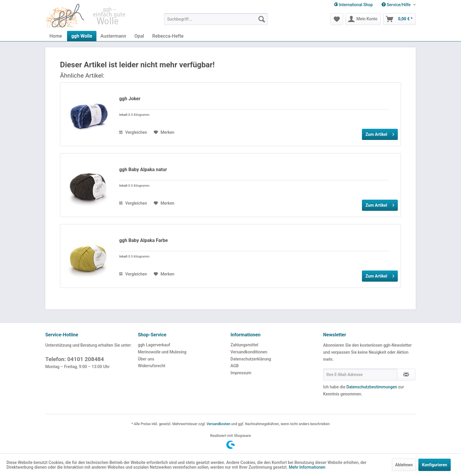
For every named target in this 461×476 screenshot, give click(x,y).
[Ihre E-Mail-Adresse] (360, 375)
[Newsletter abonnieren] (406, 375)
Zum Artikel (380, 133)
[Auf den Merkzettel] (164, 132)
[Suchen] (262, 19)
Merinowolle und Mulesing (162, 352)
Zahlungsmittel (244, 345)
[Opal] (139, 36)
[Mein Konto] (363, 19)
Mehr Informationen (307, 467)
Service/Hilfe (397, 5)
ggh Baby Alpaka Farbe (143, 240)
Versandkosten (219, 424)
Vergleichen (133, 132)
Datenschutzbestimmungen (372, 387)
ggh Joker (130, 99)
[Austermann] (113, 36)
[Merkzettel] (337, 19)
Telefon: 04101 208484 (75, 359)
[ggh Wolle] (82, 36)
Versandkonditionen (249, 352)
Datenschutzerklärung (251, 359)
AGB (235, 366)
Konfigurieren (435, 465)
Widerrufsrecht (152, 366)
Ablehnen (404, 465)
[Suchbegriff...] (216, 19)
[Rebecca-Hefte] (168, 36)
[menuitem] (396, 5)
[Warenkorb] (399, 19)
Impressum (241, 373)
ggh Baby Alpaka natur (143, 169)
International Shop (353, 5)
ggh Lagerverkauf (154, 345)
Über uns (146, 359)
